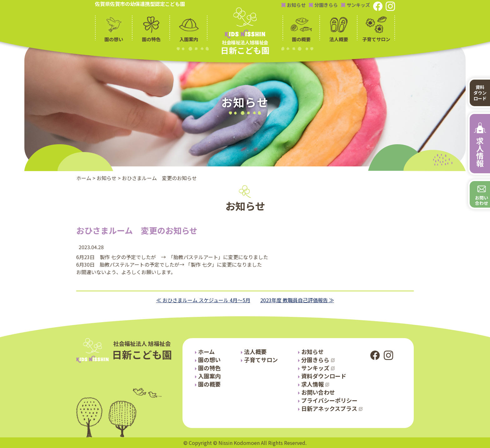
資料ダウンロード (324, 376)
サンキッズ (355, 5)
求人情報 (312, 384)
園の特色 (209, 368)
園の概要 (209, 384)
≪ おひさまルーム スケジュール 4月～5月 (203, 300)
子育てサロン (261, 360)
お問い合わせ (318, 392)
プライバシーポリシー (329, 400)
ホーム (84, 178)
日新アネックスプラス (329, 408)
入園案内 (209, 376)
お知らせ (293, 5)
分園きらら (323, 5)
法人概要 (255, 352)
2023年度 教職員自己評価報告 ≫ (297, 300)
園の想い (209, 360)
